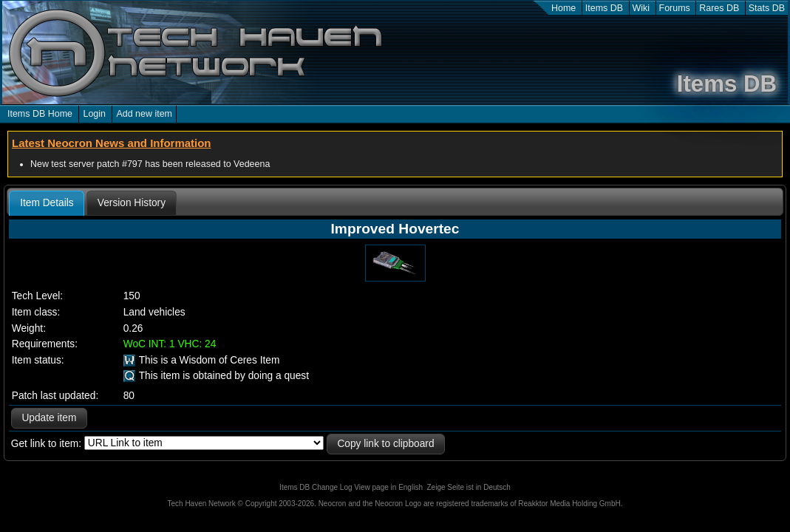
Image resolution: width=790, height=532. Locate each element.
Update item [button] (49, 418)
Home (563, 8)
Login (94, 114)
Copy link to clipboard (385, 444)
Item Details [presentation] (47, 203)
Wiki (641, 8)
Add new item (144, 114)
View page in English (388, 487)
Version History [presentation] (132, 203)
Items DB (604, 8)
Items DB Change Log (316, 487)
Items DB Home (40, 114)
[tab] (47, 203)
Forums (675, 8)
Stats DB (767, 8)
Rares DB (719, 8)
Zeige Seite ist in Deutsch (469, 487)
